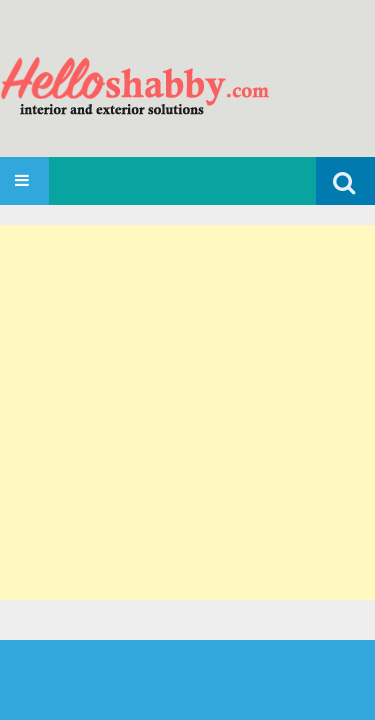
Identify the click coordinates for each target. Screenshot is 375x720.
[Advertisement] (187, 412)
